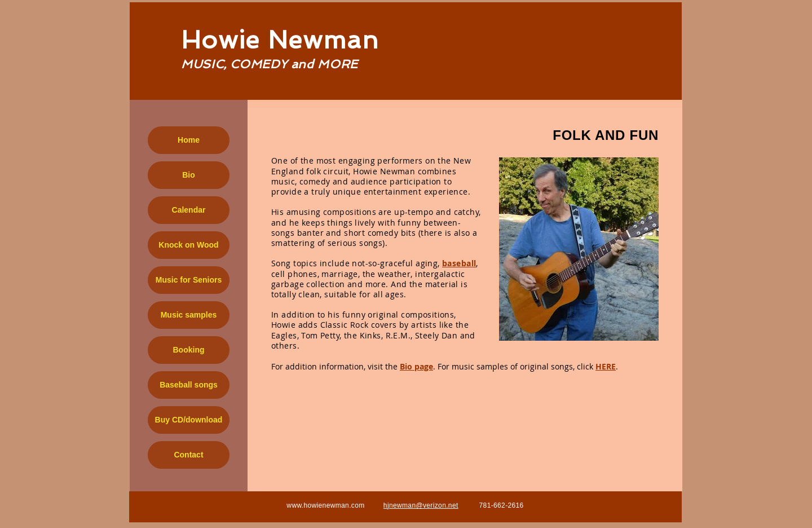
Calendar (189, 210)
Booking (189, 350)
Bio (189, 175)
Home (189, 140)
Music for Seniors (189, 280)
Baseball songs (189, 385)
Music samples (189, 315)
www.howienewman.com (325, 505)
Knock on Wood (188, 245)
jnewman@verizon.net (423, 505)
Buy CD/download (189, 420)
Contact (188, 455)
